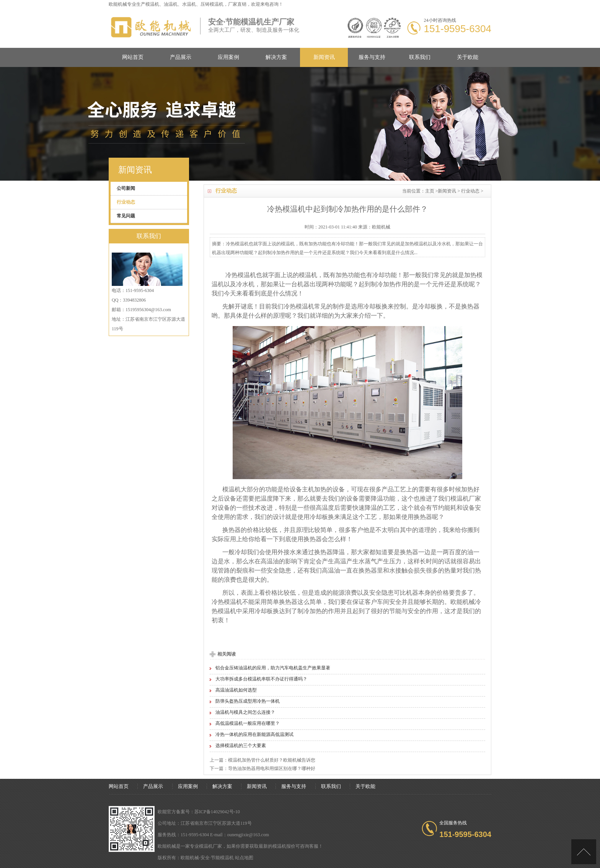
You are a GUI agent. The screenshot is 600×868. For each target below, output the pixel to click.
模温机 (152, 4)
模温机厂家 (466, 498)
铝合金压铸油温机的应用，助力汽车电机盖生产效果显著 (273, 668)
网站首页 (133, 57)
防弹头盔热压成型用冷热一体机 (248, 701)
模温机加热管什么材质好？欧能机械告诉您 (272, 760)
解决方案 (276, 57)
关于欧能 (468, 57)
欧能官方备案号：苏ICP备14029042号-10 (199, 812)
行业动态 (470, 191)
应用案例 (228, 57)
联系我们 (420, 57)
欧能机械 (463, 602)
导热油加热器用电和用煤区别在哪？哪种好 (272, 768)
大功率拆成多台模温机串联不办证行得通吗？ (261, 679)
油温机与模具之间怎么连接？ (245, 712)
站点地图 (244, 858)
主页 (430, 191)
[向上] (584, 852)
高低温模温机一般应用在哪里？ (248, 723)
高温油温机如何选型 (236, 690)
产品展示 (181, 57)
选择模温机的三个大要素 (241, 746)
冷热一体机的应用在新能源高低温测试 (254, 734)
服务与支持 (372, 57)
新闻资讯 (324, 57)
